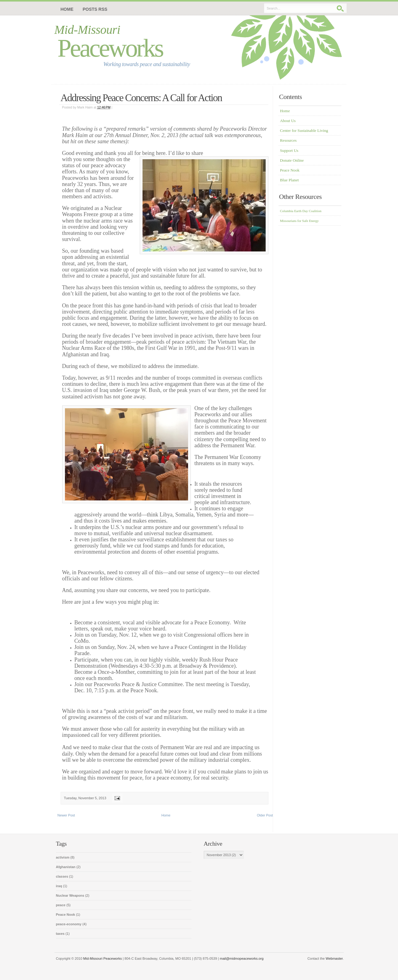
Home (67, 9)
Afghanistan (66, 867)
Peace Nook (290, 170)
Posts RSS (95, 9)
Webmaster (334, 958)
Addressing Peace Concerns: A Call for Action (141, 98)
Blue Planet (289, 180)
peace (61, 905)
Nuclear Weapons (71, 895)
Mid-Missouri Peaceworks (102, 958)
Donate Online (292, 160)
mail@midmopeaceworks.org (242, 958)
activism (63, 857)
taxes (61, 934)
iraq (60, 886)
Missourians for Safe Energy (300, 221)
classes (63, 876)
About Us (288, 121)
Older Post (265, 815)
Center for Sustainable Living (304, 130)
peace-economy (69, 924)
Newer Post (66, 815)
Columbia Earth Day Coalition (301, 211)
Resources (288, 140)
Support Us (289, 150)
